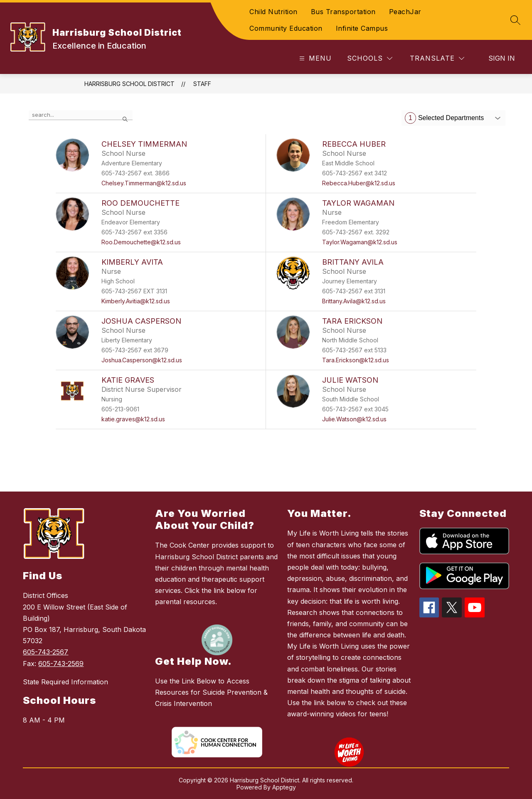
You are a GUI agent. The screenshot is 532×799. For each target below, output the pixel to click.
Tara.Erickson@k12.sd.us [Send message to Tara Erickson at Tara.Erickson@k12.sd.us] (356, 360)
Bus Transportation (343, 12)
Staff (202, 84)
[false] (81, 115)
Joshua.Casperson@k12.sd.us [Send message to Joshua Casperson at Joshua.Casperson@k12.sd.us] (142, 360)
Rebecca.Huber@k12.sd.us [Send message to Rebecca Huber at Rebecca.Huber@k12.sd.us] (359, 183)
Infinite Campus (362, 28)
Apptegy (284, 787)
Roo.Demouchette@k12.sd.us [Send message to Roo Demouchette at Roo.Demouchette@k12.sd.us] (141, 242)
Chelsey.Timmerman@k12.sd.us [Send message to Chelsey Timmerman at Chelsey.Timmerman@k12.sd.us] (144, 183)
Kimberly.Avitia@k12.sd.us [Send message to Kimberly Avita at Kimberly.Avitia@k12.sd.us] (136, 301)
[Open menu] (314, 58)
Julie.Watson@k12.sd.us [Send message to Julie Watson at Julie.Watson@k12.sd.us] (354, 419)
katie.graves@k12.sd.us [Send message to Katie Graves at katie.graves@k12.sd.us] (133, 419)
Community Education (286, 28)
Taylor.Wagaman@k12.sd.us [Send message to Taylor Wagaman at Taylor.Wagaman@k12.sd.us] (360, 242)
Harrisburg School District (129, 84)
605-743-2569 (61, 664)
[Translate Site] (437, 58)
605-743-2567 (46, 652)
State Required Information (65, 682)
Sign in (502, 58)
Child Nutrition (273, 12)
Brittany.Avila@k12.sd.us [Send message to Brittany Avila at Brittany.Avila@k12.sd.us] (354, 301)
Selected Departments (444, 118)
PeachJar (405, 12)
